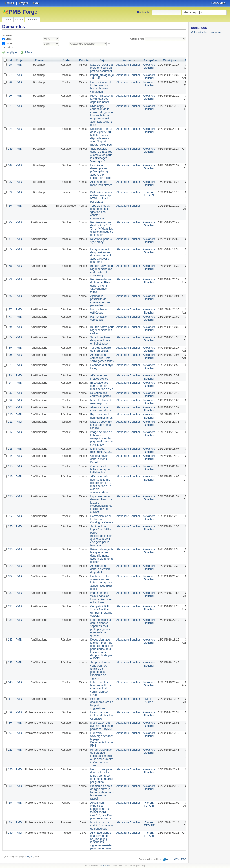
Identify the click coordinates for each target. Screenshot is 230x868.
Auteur (9, 43)
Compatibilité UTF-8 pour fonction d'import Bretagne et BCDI (101, 611)
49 (10, 822)
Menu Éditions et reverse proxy (100, 402)
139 (10, 149)
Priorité (83, 60)
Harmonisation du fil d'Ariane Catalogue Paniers (101, 519)
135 (10, 640)
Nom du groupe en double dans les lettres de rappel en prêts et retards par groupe (101, 776)
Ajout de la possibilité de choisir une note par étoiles (99, 301)
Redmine (104, 866)
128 (10, 129)
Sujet (102, 60)
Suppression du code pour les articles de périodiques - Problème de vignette (99, 670)
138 (10, 620)
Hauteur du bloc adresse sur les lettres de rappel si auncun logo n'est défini (101, 583)
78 (10, 317)
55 (10, 249)
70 (10, 82)
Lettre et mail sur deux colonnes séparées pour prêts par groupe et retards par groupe (100, 628)
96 (10, 400)
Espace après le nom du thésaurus (101, 416)
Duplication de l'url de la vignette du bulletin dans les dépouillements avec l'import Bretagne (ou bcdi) (101, 137)
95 (10, 393)
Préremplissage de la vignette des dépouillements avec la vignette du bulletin (101, 556)
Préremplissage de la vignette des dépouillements (101, 99)
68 (10, 266)
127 (10, 750)
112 (10, 432)
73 (10, 279)
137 (10, 182)
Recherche (144, 13)
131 (10, 786)
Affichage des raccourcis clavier (100, 183)
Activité (19, 20)
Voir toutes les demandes (206, 33)
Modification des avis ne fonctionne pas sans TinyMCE (101, 726)
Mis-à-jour (167, 60)
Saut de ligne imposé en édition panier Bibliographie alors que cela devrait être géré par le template (101, 536)
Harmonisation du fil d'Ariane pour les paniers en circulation (100, 87)
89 (10, 348)
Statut (8, 39)
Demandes (32, 20)
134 (10, 606)
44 (10, 239)
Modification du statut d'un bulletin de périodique (101, 826)
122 (10, 516)
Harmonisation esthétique (98, 311)
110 (10, 415)
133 (10, 593)
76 (10, 296)
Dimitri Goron (147, 700)
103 (10, 407)
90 (10, 355)
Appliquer (12, 52)
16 (10, 206)
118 (10, 466)
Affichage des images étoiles (98, 377)
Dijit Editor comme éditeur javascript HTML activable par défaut (101, 197)
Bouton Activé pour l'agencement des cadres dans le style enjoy (101, 271)
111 (10, 422)
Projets (8, 20)
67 (10, 75)
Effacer (27, 52)
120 (10, 496)
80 (10, 723)
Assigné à (148, 60)
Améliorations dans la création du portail (99, 569)
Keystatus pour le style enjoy (100, 241)
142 (10, 165)
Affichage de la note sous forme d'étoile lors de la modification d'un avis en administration (100, 484)
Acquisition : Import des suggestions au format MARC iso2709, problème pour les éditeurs (101, 811)
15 (10, 803)
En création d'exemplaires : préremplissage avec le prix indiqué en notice (100, 172)
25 (10, 222)
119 (10, 477)
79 (10, 327)
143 (10, 682)
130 (10, 769)
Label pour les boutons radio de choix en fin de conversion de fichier (100, 689)
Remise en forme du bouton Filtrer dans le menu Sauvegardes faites (100, 286)
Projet (19, 60)
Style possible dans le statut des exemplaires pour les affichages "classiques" (100, 155)
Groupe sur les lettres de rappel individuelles (100, 469)
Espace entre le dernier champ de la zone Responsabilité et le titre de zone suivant (100, 504)
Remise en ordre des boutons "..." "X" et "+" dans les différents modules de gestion (101, 229)
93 (10, 375)
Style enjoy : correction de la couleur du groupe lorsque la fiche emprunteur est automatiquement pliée (101, 115)
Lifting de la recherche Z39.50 (100, 450)
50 (10, 96)
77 (10, 309)
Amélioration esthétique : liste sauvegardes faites (101, 358)
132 (10, 576)
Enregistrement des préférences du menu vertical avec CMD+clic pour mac (100, 256)
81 (10, 106)
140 (10, 833)
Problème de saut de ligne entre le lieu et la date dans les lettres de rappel (101, 792)
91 (10, 365)
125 (10, 526)
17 (10, 699)
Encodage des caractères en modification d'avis (101, 386)
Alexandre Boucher (126, 65)
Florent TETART (147, 194)
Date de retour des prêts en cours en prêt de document (101, 68)
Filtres (9, 35)
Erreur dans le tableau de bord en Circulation (101, 716)
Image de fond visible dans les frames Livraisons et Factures (100, 598)
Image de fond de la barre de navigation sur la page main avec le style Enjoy (101, 438)
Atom (170, 859)
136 (10, 663)
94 (10, 383)
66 (10, 712)
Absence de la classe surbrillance (101, 409)
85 (10, 337)
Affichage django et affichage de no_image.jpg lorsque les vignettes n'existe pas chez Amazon (101, 841)
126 (10, 549)
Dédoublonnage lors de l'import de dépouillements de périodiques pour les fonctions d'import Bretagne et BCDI (101, 649)
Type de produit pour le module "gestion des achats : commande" (99, 212)
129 (10, 566)
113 (10, 449)
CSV (177, 859)
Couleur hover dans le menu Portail (98, 459)
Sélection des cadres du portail (100, 395)
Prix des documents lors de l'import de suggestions (101, 704)
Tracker (39, 60)
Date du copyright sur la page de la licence (100, 425)
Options (10, 47)
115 (10, 456)
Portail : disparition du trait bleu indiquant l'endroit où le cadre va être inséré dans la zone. (101, 758)
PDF (184, 859)
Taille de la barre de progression (100, 349)
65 (10, 65)
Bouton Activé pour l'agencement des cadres (101, 330)
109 (10, 733)
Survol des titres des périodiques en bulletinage (100, 340)
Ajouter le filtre (137, 39)
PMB (18, 65)
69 (10, 192)
